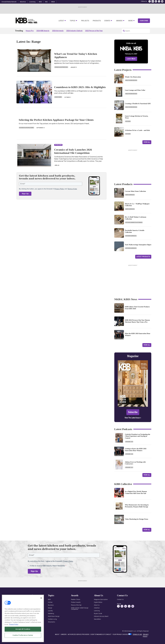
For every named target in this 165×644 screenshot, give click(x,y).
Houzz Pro (30, 31)
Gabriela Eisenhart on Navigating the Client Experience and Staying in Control (138, 436)
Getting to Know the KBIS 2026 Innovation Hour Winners (136, 450)
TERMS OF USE (137, 634)
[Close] (41, 598)
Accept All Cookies (23, 629)
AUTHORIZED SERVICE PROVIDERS (79, 634)
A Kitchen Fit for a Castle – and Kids (137, 130)
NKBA (53, 2)
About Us (97, 605)
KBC (46, 2)
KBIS (40, 2)
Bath (49, 600)
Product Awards (76, 602)
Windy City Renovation (133, 77)
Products (97, 21)
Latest (61, 21)
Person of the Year (76, 605)
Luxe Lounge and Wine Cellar (135, 90)
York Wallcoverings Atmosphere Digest (138, 245)
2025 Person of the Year (94, 31)
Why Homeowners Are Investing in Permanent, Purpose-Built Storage (137, 506)
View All (147, 142)
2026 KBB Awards (43, 31)
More (131, 21)
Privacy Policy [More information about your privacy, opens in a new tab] (14, 624)
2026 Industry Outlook (74, 31)
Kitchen (128, 121)
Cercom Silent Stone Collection (135, 191)
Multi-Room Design (131, 80)
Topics (73, 21)
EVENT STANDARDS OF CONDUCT (101, 634)
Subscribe (144, 21)
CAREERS (64, 634)
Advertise (23, 2)
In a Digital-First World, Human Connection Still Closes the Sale (136, 492)
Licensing (32, 2)
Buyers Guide (98, 614)
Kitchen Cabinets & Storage (134, 222)
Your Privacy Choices (120, 634)
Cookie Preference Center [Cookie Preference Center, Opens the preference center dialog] (23, 635)
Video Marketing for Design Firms (137, 519)
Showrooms (52, 622)
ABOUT (57, 634)
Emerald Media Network (9, 2)
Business (51, 605)
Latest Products (143, 257)
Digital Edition (98, 602)
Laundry (50, 611)
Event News (58, 97)
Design (50, 608)
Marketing (51, 614)
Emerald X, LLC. (132, 631)
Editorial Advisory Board (101, 616)
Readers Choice (76, 600)
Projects (85, 21)
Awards (119, 21)
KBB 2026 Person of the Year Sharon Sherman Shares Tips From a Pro (137, 321)
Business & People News (26, 128)
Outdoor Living (52, 619)
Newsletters (97, 619)
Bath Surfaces (130, 195)
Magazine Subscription (101, 600)
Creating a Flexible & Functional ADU (138, 104)
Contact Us (120, 600)
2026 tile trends (58, 31)
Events (107, 21)
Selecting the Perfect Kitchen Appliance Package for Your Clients (56, 120)
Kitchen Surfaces (131, 236)
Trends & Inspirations (61, 67)
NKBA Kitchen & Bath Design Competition (80, 609)
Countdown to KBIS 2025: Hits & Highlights (80, 87)
